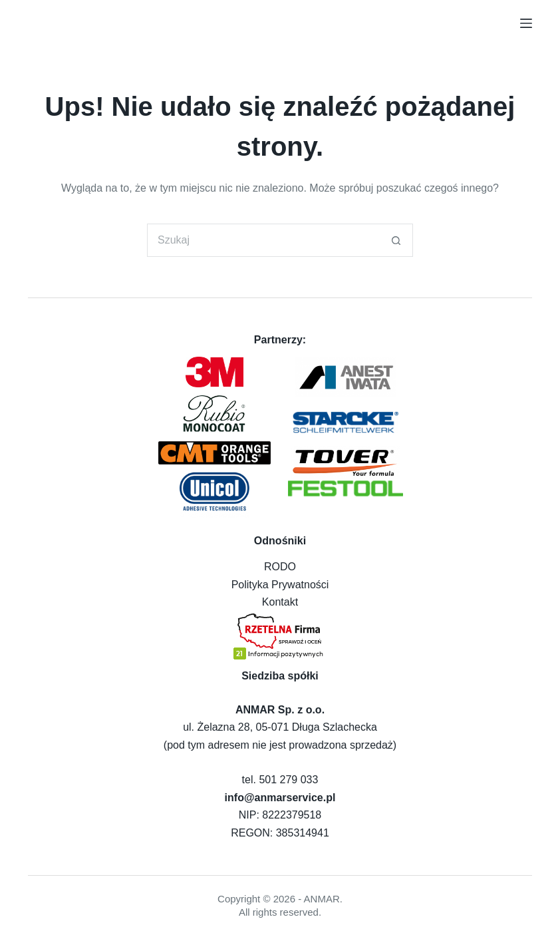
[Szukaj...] (263, 240)
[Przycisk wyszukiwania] (396, 240)
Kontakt (280, 602)
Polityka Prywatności (280, 585)
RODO (280, 567)
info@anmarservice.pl (280, 798)
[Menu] (526, 23)
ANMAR (322, 899)
